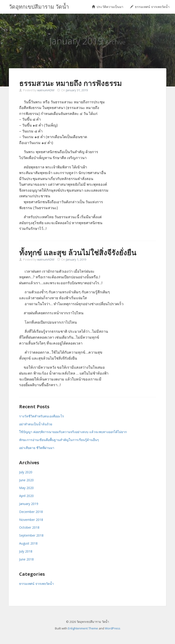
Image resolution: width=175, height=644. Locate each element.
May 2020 (26, 488)
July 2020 (26, 472)
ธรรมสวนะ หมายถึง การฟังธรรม (70, 83)
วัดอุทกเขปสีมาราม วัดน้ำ (39, 7)
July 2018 (26, 551)
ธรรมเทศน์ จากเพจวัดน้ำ (150, 7)
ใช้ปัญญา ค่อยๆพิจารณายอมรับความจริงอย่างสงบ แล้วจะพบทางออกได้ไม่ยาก (73, 432)
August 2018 (28, 543)
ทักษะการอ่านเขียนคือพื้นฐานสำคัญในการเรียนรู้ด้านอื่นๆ (59, 440)
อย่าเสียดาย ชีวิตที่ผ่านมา (37, 448)
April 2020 (26, 496)
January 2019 (29, 504)
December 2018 (31, 512)
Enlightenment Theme (83, 628)
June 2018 (26, 559)
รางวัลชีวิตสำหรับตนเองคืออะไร (42, 416)
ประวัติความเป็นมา (108, 7)
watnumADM (46, 90)
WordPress (113, 628)
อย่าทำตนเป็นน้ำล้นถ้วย (36, 424)
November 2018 (31, 520)
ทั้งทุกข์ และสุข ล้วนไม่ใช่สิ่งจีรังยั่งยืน (78, 252)
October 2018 (29, 527)
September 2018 (31, 535)
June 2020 (26, 480)
